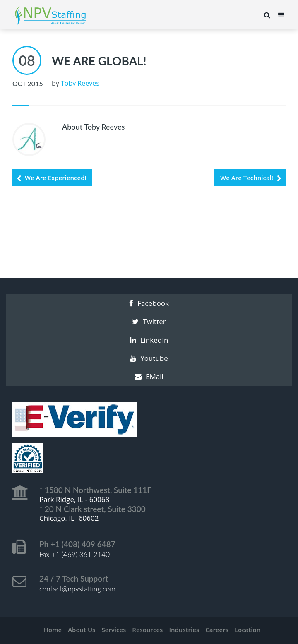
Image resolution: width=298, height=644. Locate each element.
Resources (147, 630)
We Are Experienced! (56, 178)
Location (248, 630)
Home (53, 630)
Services (114, 630)
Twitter (149, 321)
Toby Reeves (80, 83)
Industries (184, 630)
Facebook (149, 303)
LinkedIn (149, 340)
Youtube (149, 358)
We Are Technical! (247, 178)
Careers (217, 630)
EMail (149, 376)
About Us (82, 630)
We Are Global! (99, 61)
